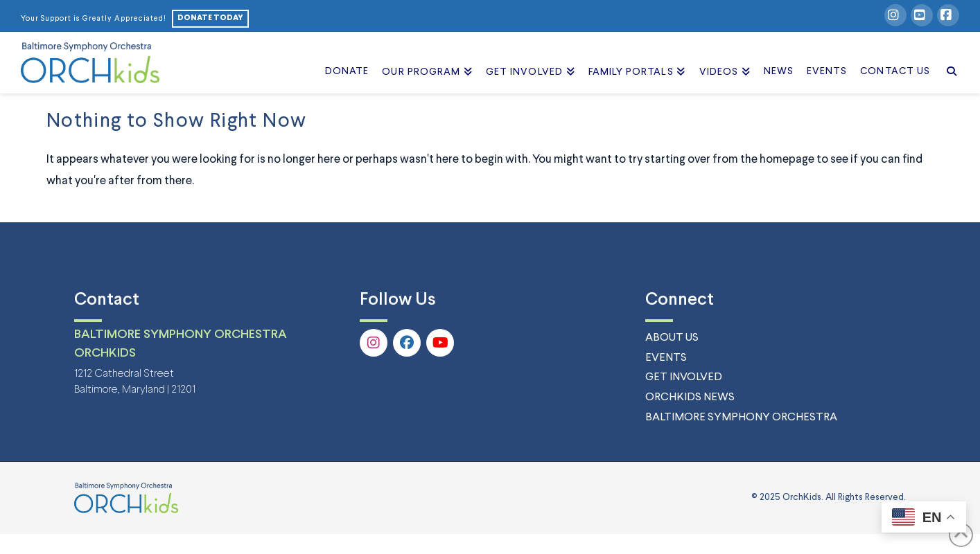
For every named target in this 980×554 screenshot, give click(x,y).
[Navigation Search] (948, 56)
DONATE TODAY (210, 18)
